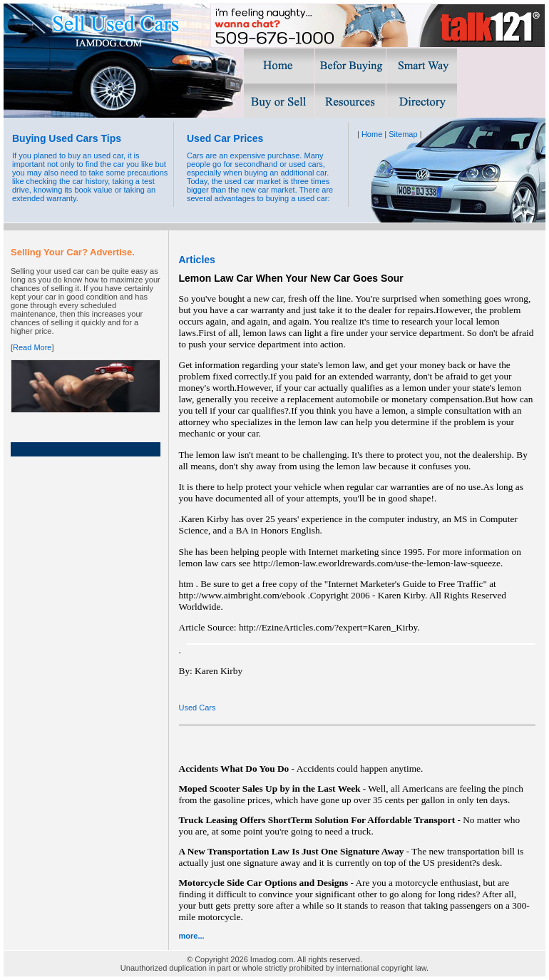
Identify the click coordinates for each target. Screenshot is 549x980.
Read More (32, 347)
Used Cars (197, 708)
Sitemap (403, 134)
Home (372, 134)
